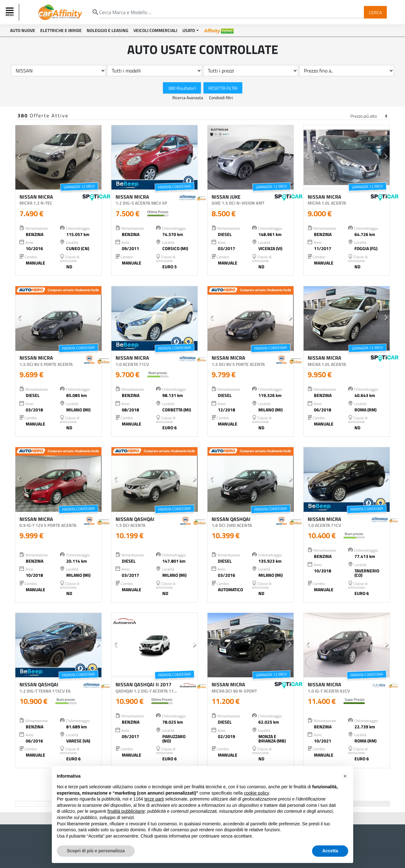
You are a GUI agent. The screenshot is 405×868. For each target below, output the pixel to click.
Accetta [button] (330, 851)
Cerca (375, 12)
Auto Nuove (23, 30)
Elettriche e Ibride (61, 30)
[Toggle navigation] (10, 12)
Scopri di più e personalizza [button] (96, 851)
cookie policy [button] (256, 793)
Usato (189, 30)
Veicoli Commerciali (155, 30)
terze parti (154, 799)
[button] (19, 158)
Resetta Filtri (223, 88)
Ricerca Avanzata (188, 98)
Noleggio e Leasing (108, 30)
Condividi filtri (221, 98)
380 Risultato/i (182, 88)
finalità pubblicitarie (126, 811)
